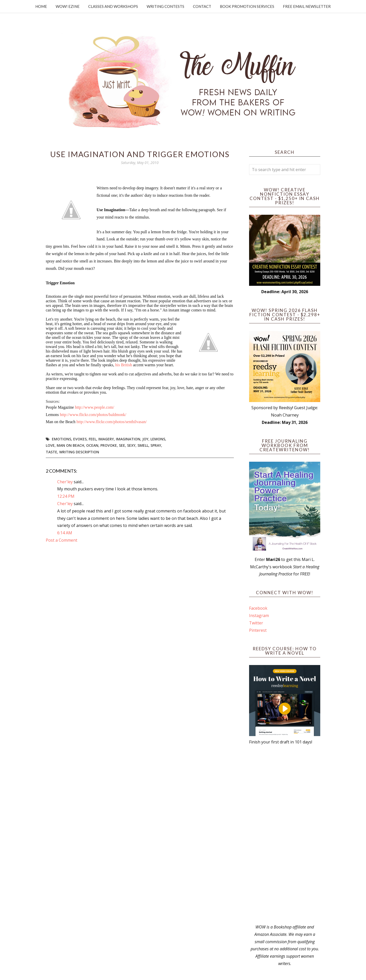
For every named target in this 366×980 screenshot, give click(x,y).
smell (143, 445)
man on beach (70, 445)
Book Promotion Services (247, 6)
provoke (109, 445)
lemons (158, 439)
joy (145, 439)
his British (124, 365)
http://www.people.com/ (95, 407)
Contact (202, 6)
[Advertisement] (285, 835)
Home (41, 6)
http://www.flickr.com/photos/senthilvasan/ (112, 422)
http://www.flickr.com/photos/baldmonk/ (93, 415)
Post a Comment (62, 540)
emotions (62, 439)
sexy (131, 445)
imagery (106, 439)
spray (156, 445)
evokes (80, 439)
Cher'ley (65, 482)
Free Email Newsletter (307, 6)
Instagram (259, 616)
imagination (128, 439)
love (50, 445)
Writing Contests (165, 6)
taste (51, 452)
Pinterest (258, 630)
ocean (92, 445)
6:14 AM (65, 533)
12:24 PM (66, 496)
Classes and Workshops (113, 6)
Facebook (258, 608)
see (122, 445)
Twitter (256, 623)
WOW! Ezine (68, 6)
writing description (79, 452)
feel (93, 439)
